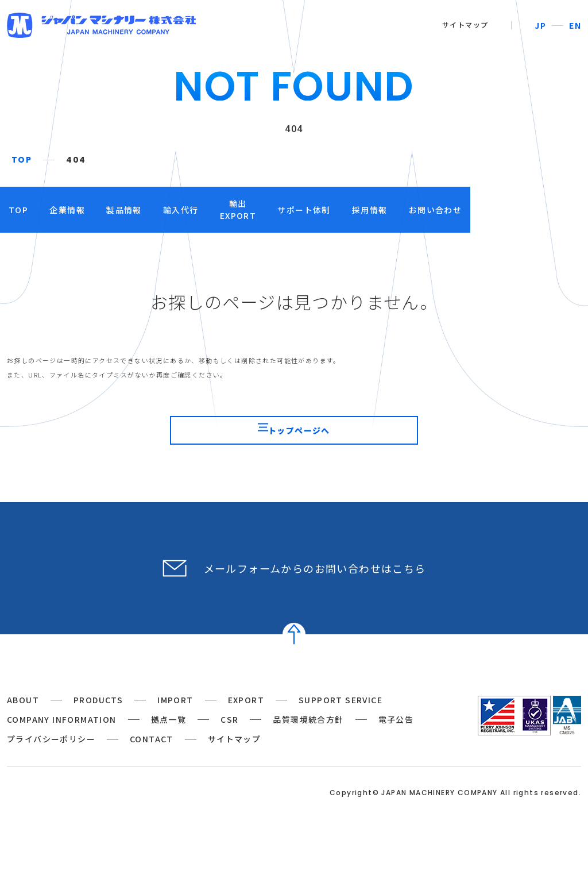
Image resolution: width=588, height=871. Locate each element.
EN (575, 25)
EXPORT (246, 717)
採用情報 (466, 210)
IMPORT (175, 717)
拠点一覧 (169, 737)
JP (540, 25)
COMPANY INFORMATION (62, 737)
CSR (229, 737)
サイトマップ (465, 25)
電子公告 (396, 737)
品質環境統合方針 (308, 737)
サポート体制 (385, 210)
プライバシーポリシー (51, 756)
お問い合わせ (546, 210)
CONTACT (152, 756)
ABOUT (23, 717)
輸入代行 (232, 210)
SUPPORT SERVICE (341, 717)
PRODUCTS (98, 717)
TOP (22, 160)
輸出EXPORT (304, 209)
